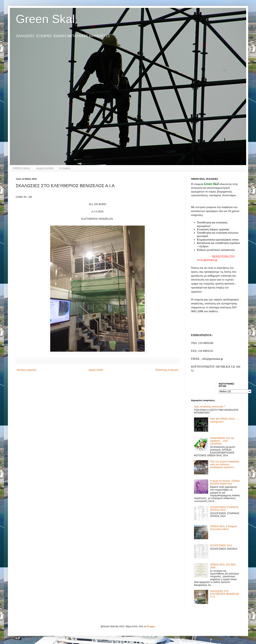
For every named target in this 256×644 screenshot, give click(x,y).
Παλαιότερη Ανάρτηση (167, 370)
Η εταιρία (65, 168)
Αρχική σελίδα (45, 168)
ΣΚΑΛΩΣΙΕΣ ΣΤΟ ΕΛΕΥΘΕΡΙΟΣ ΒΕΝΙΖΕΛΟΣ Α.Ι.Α (225, 594)
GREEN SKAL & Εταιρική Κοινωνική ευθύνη (223, 528)
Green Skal (45, 19)
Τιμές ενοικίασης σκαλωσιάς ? (210, 407)
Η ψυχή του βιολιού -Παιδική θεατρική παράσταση (225, 482)
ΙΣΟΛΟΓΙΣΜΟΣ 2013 (221, 545)
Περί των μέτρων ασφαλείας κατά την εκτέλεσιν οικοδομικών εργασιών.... (225, 464)
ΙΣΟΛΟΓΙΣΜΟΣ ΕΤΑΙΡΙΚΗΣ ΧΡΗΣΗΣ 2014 (224, 509)
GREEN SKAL (21, 168)
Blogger (151, 626)
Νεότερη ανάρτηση (26, 370)
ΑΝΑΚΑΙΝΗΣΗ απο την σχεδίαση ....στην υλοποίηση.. (222, 441)
